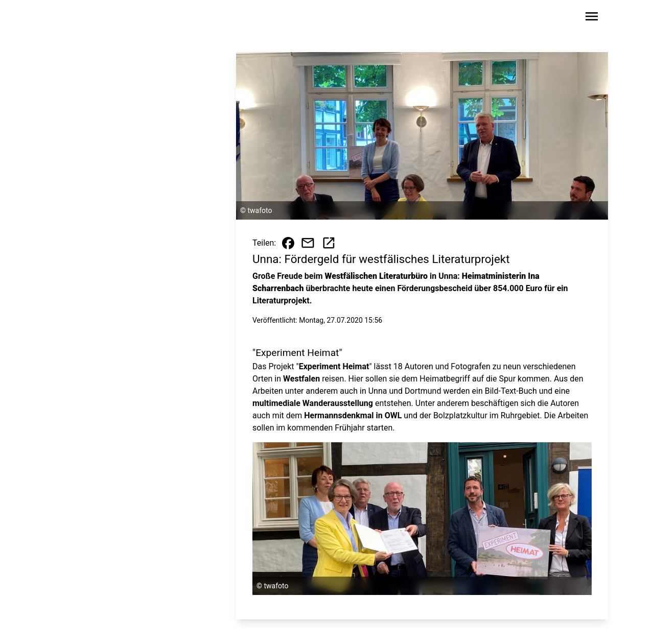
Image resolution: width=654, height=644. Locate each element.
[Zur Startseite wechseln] (79, 18)
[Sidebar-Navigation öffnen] (592, 18)
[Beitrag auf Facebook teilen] (288, 243)
